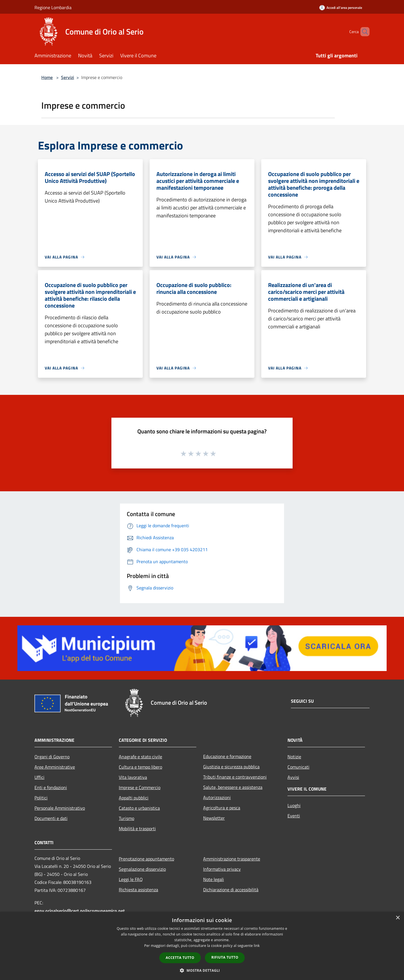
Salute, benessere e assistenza (233, 787)
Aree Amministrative (55, 767)
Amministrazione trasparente (232, 859)
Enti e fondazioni (51, 787)
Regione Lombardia (53, 7)
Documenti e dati (51, 818)
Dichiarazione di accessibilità (231, 890)
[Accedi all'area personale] (341, 8)
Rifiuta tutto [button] (225, 957)
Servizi (68, 77)
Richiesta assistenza (138, 890)
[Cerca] (363, 32)
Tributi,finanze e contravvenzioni (235, 777)
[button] (202, 970)
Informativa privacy (222, 869)
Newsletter (214, 818)
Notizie (294, 757)
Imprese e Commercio (140, 787)
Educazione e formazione (227, 756)
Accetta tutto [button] (180, 958)
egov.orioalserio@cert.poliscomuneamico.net (80, 911)
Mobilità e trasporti (137, 829)
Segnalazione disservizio (142, 869)
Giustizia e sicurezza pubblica (231, 767)
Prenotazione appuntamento (146, 859)
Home (47, 77)
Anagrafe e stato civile (140, 757)
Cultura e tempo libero (140, 767)
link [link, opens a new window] (257, 946)
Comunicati (298, 767)
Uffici (39, 777)
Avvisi (293, 777)
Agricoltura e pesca (222, 808)
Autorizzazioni (217, 797)
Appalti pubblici (134, 798)
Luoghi (294, 805)
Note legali (214, 879)
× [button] (398, 918)
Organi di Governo (52, 757)
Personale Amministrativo (60, 808)
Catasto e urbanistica (139, 808)
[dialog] (202, 946)
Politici (41, 798)
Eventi (294, 816)
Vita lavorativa (133, 777)
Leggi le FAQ (131, 879)
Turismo (126, 818)
